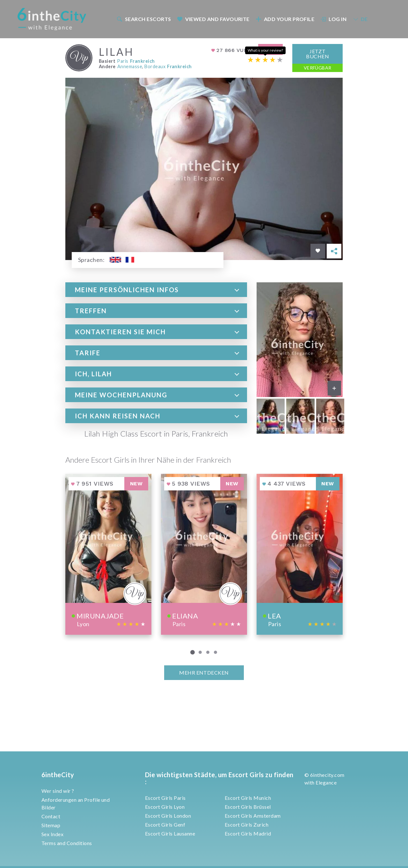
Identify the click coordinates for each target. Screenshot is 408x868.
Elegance (326, 782)
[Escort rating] (265, 59)
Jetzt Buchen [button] (317, 53)
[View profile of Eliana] (204, 554)
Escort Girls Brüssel (248, 807)
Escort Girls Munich (248, 798)
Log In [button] (334, 19)
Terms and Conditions (67, 843)
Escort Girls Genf (165, 825)
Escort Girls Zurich (247, 825)
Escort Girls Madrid (248, 833)
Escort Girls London (168, 816)
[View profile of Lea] (300, 554)
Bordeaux (155, 66)
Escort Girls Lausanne (170, 833)
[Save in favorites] (318, 251)
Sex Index (52, 834)
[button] (156, 290)
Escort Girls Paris (165, 798)
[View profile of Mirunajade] (108, 554)
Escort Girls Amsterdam (253, 816)
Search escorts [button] (144, 19)
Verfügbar (318, 67)
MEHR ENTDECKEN (204, 673)
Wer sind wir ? (58, 791)
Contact (51, 816)
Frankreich (142, 61)
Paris (123, 61)
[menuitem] (143, 19)
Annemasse (130, 66)
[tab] (156, 290)
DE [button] (360, 19)
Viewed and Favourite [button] (213, 19)
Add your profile (285, 19)
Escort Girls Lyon (165, 807)
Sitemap (51, 825)
